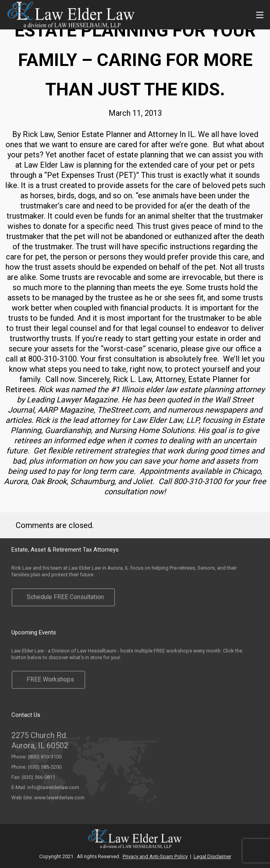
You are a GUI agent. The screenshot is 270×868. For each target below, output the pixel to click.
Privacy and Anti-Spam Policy (155, 856)
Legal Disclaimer (212, 856)
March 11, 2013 (135, 113)
